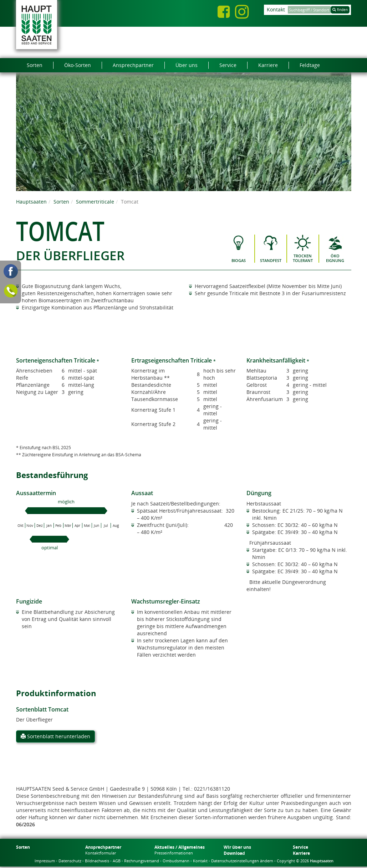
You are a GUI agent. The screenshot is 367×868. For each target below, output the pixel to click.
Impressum (45, 861)
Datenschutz (70, 861)
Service (300, 847)
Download (234, 853)
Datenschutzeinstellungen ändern (242, 861)
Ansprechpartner (103, 847)
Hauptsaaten (31, 202)
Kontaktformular (101, 853)
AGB (117, 861)
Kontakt (276, 9)
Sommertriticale (95, 202)
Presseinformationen (174, 853)
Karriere (301, 853)
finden (340, 10)
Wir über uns (237, 847)
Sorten (61, 202)
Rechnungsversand (142, 861)
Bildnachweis (97, 861)
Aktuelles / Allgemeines (180, 847)
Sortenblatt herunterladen (55, 736)
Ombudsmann (176, 861)
